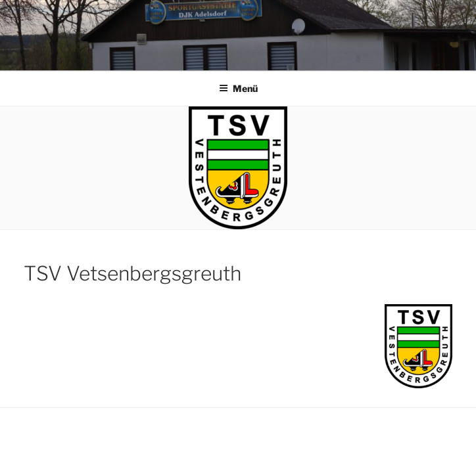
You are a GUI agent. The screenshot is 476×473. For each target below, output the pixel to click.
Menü (238, 88)
